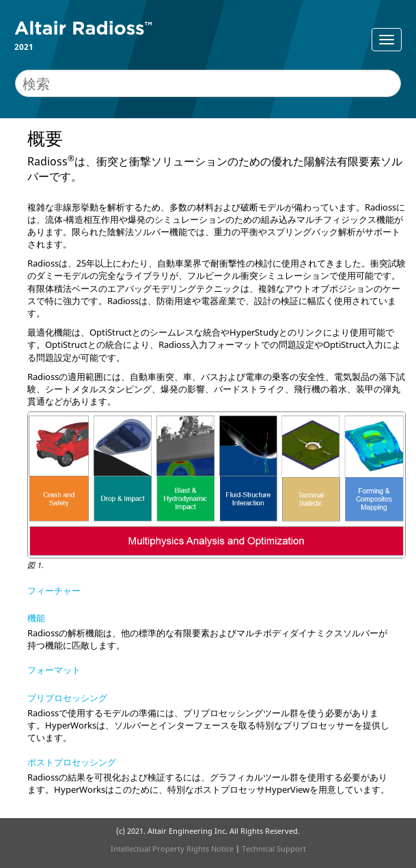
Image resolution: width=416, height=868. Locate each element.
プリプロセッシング (67, 698)
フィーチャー (54, 591)
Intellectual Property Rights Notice (172, 849)
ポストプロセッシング (72, 762)
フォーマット (54, 670)
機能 (36, 618)
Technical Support (274, 849)
